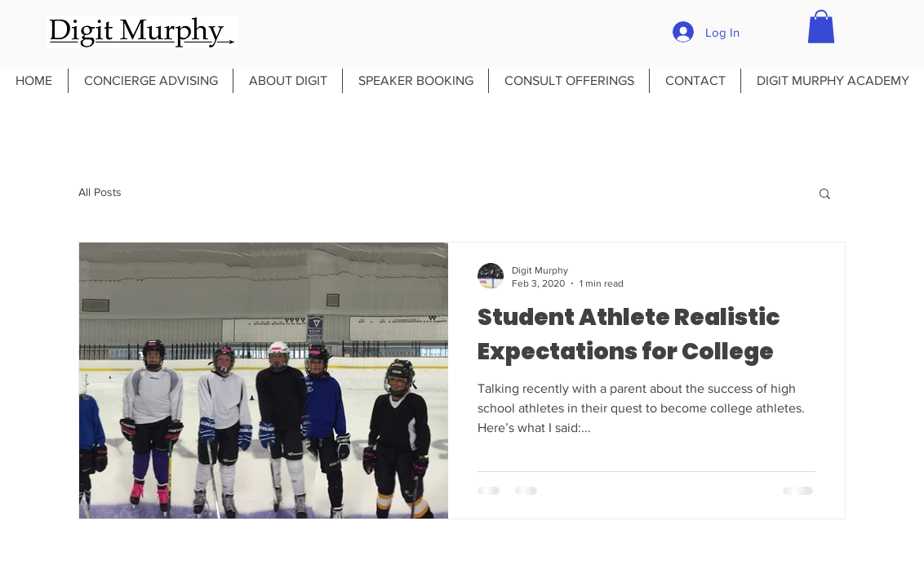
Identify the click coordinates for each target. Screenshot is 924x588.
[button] (821, 27)
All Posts (100, 192)
